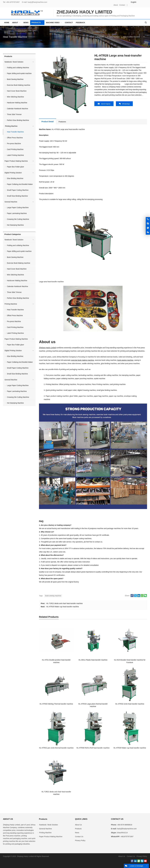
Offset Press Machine (15, 138)
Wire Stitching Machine (15, 97)
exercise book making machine (82, 360)
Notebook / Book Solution (14, 62)
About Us (78, 825)
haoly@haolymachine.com (37, 2)
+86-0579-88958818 (125, 825)
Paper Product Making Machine (16, 161)
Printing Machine (113, 37)
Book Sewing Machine (15, 79)
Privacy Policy (80, 840)
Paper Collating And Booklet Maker (20, 184)
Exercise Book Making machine (18, 85)
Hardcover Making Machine (17, 103)
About (116, 5)
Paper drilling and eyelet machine (19, 73)
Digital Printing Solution (13, 173)
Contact (122, 5)
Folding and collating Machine (18, 68)
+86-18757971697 (13, 2)
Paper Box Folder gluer (15, 167)
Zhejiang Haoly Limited (47, 348)
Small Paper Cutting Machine (18, 190)
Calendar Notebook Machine (17, 109)
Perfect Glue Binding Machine (18, 120)
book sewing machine (125, 360)
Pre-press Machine (14, 143)
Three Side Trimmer (14, 114)
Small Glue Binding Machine (17, 196)
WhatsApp (124, 104)
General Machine (11, 202)
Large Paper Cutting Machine (18, 207)
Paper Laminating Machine (17, 213)
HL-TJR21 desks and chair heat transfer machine (64, 603)
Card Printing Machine (15, 149)
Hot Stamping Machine (15, 225)
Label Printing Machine (15, 155)
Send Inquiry (104, 104)
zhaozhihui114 (122, 833)
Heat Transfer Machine (15, 37)
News (77, 833)
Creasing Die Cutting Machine (18, 219)
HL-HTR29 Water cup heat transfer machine (63, 607)
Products (100, 37)
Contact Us (79, 837)
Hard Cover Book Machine (17, 91)
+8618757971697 (127, 837)
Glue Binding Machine (15, 178)
